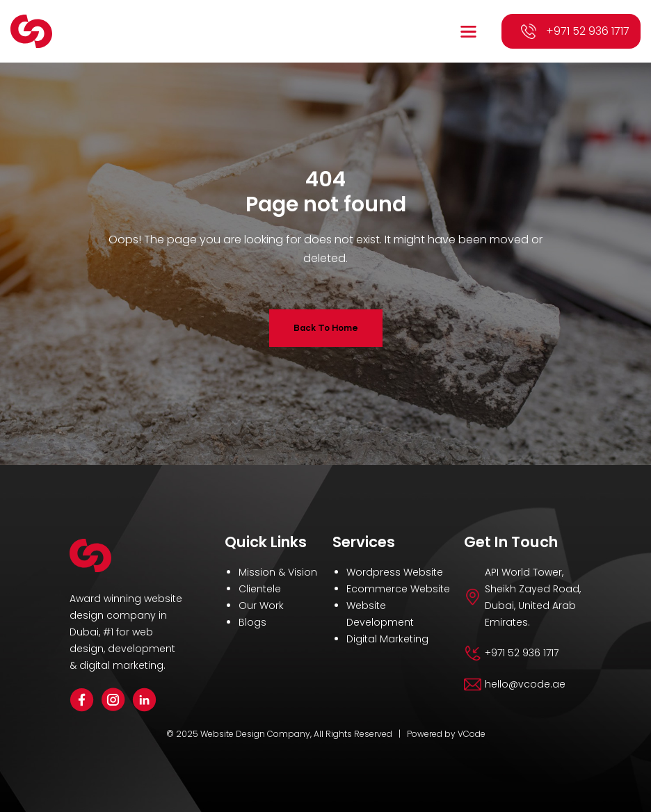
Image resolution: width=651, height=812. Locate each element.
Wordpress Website (395, 572)
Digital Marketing (387, 639)
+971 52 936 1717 (588, 31)
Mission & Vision (278, 572)
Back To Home (326, 328)
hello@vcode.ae (525, 684)
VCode (472, 734)
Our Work (261, 606)
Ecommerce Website (398, 589)
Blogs (252, 622)
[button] (470, 32)
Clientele (260, 589)
